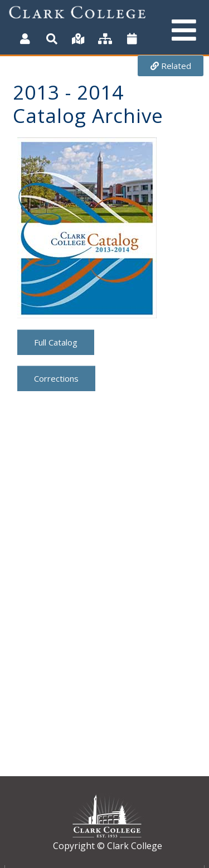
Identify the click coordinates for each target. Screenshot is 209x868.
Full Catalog (56, 342)
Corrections (56, 378)
